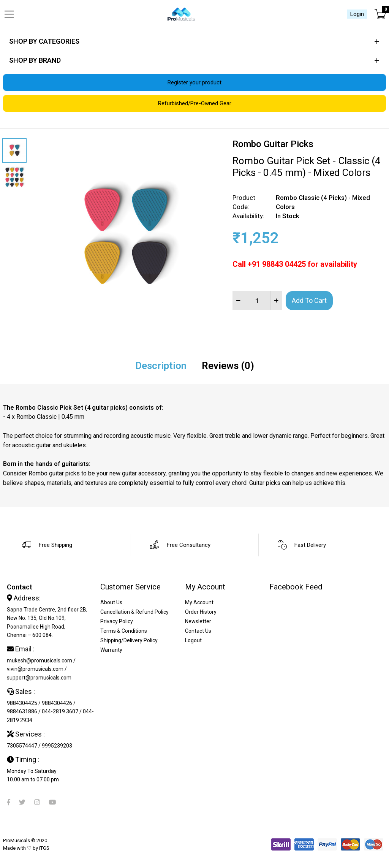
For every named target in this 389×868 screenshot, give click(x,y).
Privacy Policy (117, 621)
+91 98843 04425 (277, 264)
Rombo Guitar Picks (273, 144)
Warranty (111, 650)
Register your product (194, 82)
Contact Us (198, 631)
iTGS (44, 848)
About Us (111, 602)
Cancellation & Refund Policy (134, 612)
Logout (193, 640)
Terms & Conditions (124, 631)
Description (161, 366)
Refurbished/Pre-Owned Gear (195, 103)
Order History (201, 612)
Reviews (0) (228, 366)
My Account (199, 602)
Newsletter (198, 621)
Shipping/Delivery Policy (129, 640)
